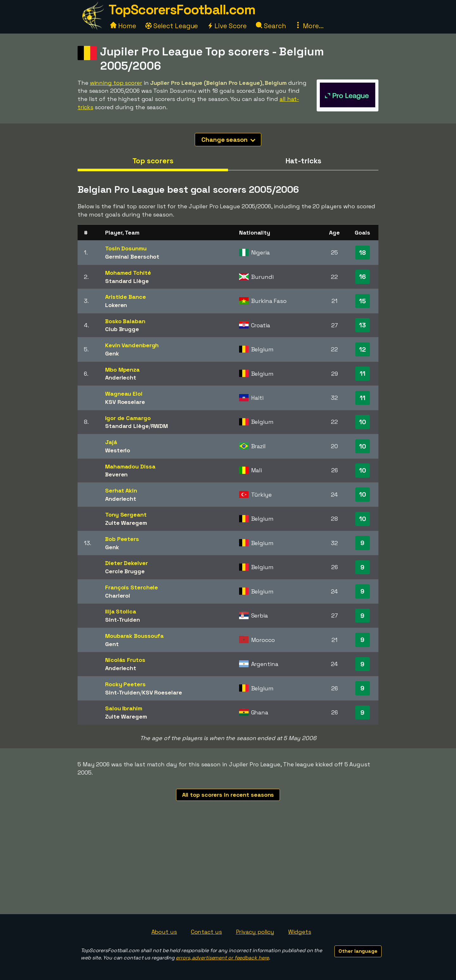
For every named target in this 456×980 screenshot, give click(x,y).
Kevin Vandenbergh (132, 345)
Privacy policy (255, 932)
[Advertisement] (228, 867)
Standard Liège (127, 281)
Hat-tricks (303, 161)
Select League (172, 26)
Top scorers (153, 161)
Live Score (227, 26)
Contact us (206, 932)
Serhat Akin (121, 490)
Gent (112, 644)
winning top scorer (116, 83)
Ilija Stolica (121, 611)
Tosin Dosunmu (126, 248)
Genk (112, 353)
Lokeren (116, 305)
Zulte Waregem (126, 523)
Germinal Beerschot (132, 257)
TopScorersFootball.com (182, 10)
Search (271, 26)
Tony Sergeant (126, 515)
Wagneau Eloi (124, 394)
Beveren (116, 474)
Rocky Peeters (125, 684)
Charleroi (118, 596)
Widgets (300, 932)
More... (309, 26)
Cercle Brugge (125, 571)
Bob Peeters (122, 539)
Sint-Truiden (123, 620)
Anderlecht (121, 377)
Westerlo (118, 450)
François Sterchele (132, 587)
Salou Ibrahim (124, 708)
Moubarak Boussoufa (134, 636)
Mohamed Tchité (128, 273)
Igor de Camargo (128, 418)
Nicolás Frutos (125, 660)
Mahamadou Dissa (130, 466)
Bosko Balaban (125, 321)
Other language (358, 951)
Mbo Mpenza (122, 370)
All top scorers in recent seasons (228, 795)
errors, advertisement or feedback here (222, 958)
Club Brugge (122, 329)
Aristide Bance (126, 297)
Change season (228, 140)
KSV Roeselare (125, 402)
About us (164, 932)
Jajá (111, 442)
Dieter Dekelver (127, 563)
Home (123, 26)
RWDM (160, 426)
